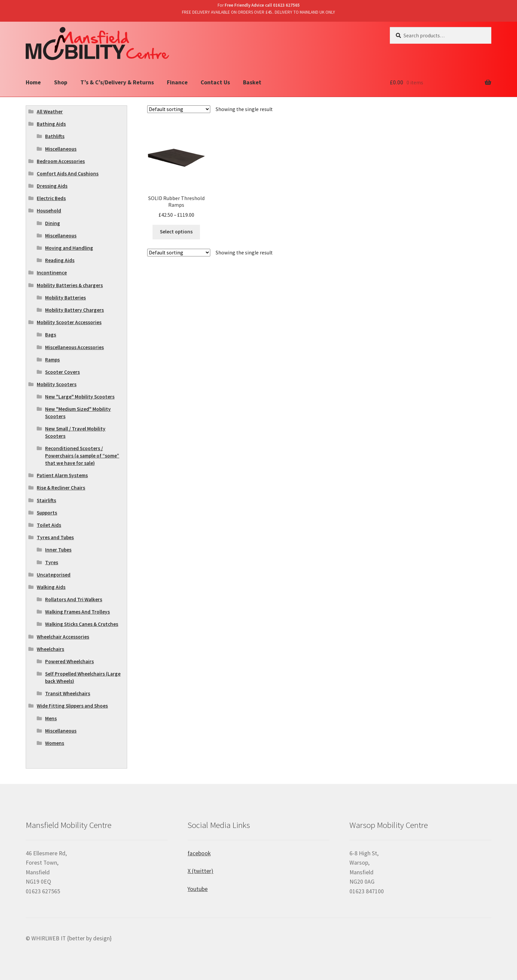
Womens (55, 743)
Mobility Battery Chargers (74, 310)
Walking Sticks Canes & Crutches (82, 624)
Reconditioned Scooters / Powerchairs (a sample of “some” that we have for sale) (82, 456)
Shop (61, 82)
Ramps (52, 360)
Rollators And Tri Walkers (74, 599)
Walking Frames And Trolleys (77, 612)
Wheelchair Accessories (63, 637)
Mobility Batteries (65, 298)
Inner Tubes (58, 550)
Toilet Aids (49, 525)
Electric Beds (51, 198)
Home (33, 82)
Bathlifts (55, 136)
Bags (51, 335)
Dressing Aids (52, 186)
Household (49, 211)
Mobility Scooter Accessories (69, 322)
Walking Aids (51, 587)
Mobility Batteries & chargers (70, 285)
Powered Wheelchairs (69, 661)
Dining (53, 223)
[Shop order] (179, 109)
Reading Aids (60, 260)
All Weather (50, 112)
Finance (177, 82)
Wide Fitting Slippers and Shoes (72, 706)
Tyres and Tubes (55, 537)
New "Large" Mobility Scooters (80, 397)
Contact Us (215, 82)
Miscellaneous (61, 149)
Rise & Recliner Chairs (61, 488)
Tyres (52, 562)
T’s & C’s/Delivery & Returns (117, 82)
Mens (51, 718)
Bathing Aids (51, 124)
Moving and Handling (69, 248)
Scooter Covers (62, 372)
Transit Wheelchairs (68, 693)
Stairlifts (46, 500)
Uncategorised (54, 575)
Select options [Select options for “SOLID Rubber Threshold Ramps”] (176, 232)
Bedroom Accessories (61, 161)
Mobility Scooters (57, 384)
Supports (47, 513)
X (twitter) (200, 871)
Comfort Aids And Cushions (68, 174)
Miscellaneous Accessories (74, 347)
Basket (252, 82)
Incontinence (52, 273)
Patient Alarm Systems (62, 475)
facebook (199, 853)
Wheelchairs (50, 649)
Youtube (198, 889)
